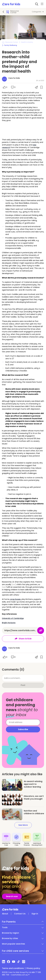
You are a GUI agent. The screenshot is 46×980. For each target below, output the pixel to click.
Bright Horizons (9, 623)
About (5, 914)
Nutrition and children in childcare (34, 812)
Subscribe (23, 729)
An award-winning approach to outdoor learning (33, 784)
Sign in (35, 914)
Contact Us (20, 914)
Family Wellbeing (11, 45)
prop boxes (15, 599)
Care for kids (14, 78)
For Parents (9, 922)
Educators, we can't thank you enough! (34, 797)
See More (23, 825)
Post (23, 685)
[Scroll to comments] (13, 87)
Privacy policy (33, 968)
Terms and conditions (13, 968)
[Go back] (3, 12)
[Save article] (5, 782)
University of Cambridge (13, 618)
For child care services (15, 951)
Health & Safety (27, 42)
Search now (12, 896)
